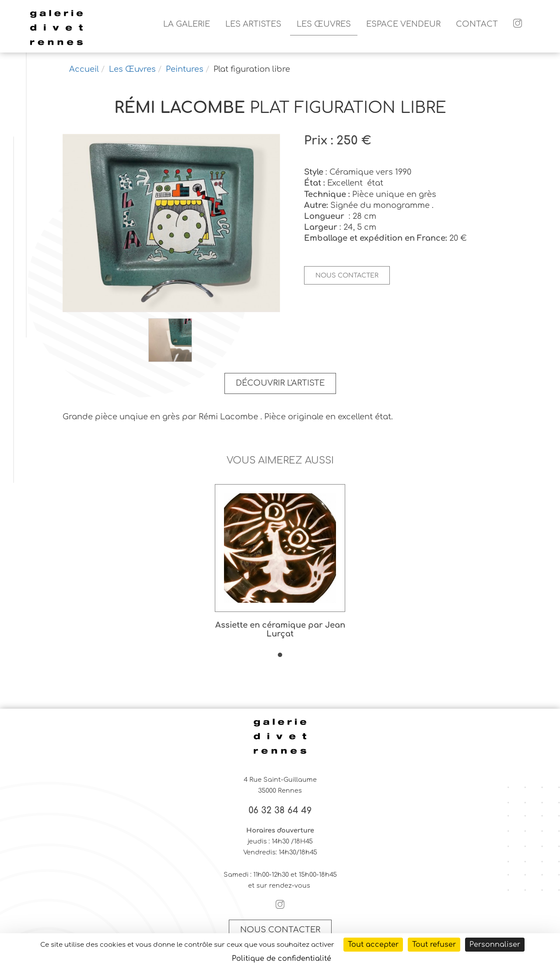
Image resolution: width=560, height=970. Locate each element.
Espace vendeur (403, 24)
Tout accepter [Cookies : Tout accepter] (373, 945)
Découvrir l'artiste (280, 383)
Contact (477, 24)
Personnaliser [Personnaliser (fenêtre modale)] (495, 945)
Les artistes (253, 24)
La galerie (187, 24)
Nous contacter (347, 275)
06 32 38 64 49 (280, 811)
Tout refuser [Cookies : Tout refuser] (434, 945)
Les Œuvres (324, 24)
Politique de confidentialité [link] (282, 959)
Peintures (185, 69)
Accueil (84, 69)
